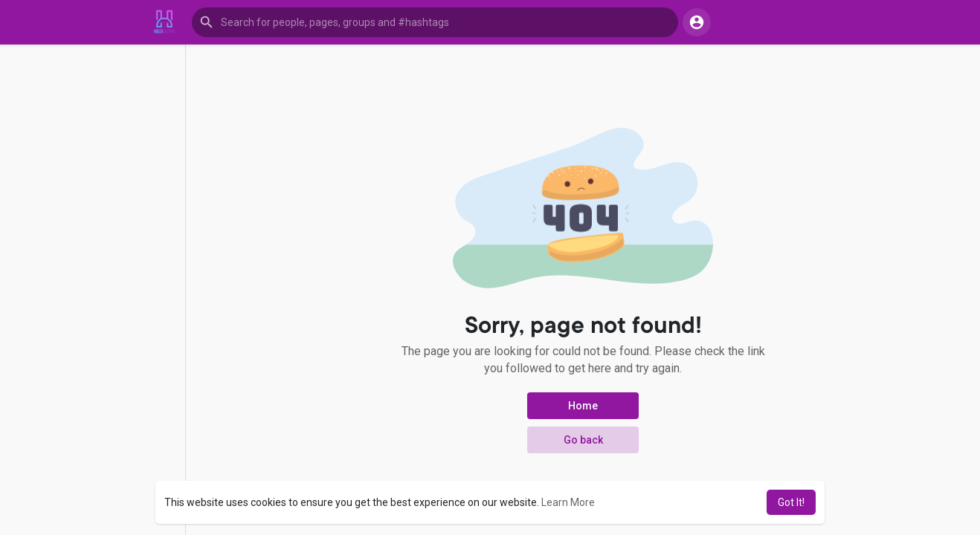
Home (583, 406)
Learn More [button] (568, 502)
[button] (435, 22)
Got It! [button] (791, 502)
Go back (583, 440)
